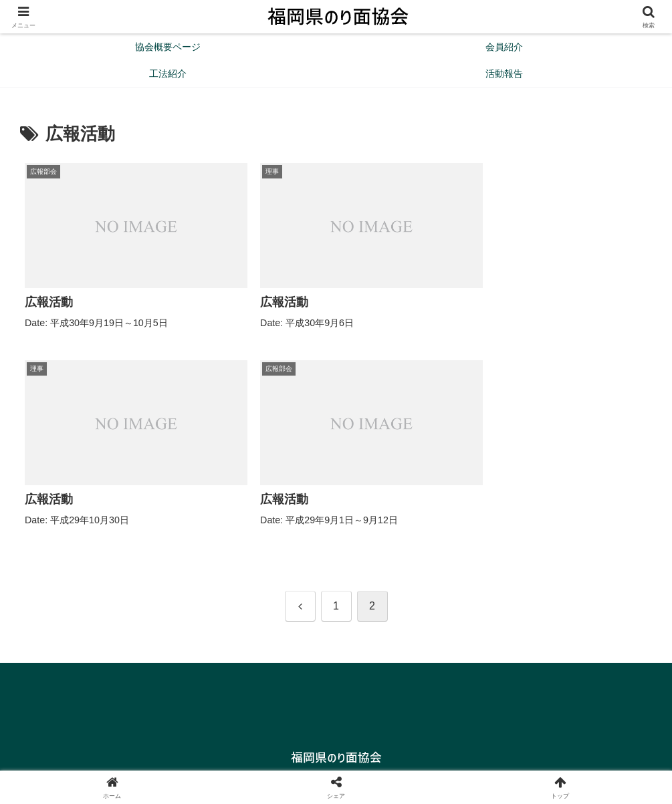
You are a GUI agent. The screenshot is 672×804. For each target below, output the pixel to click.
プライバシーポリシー (395, 762)
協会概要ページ (302, 762)
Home (242, 762)
